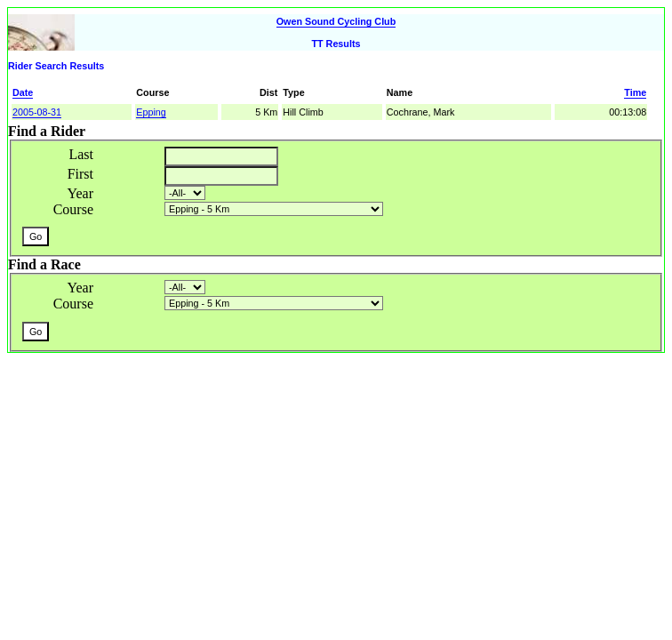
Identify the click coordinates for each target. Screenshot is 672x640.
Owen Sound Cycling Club (336, 21)
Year (80, 193)
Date (23, 92)
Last (81, 154)
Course (73, 209)
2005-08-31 (37, 112)
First (80, 174)
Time (635, 92)
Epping (151, 112)
